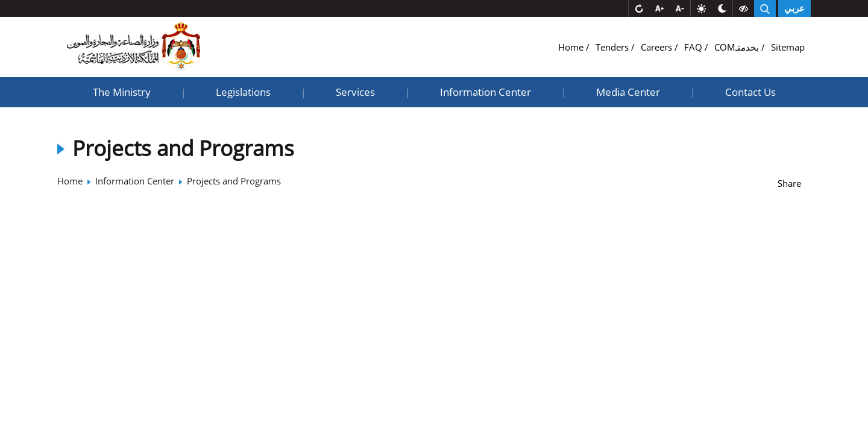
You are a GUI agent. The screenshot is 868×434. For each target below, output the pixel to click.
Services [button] (355, 92)
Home (572, 47)
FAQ (694, 47)
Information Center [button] (486, 92)
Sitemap (788, 47)
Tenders (613, 47)
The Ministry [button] (122, 92)
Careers (658, 47)
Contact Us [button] (750, 92)
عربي (794, 8)
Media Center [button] (628, 92)
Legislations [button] (243, 92)
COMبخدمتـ (738, 47)
